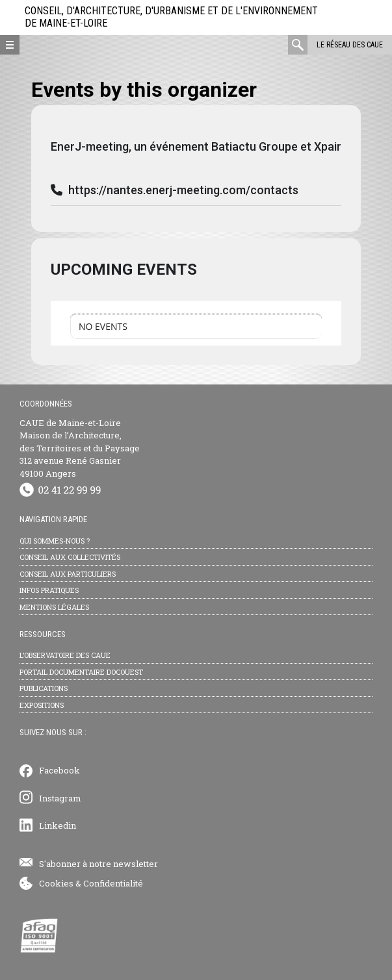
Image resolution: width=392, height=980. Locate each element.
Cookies (56, 883)
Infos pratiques (49, 590)
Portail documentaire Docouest (81, 672)
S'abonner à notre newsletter (98, 864)
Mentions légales (54, 607)
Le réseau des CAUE (350, 45)
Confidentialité (113, 883)
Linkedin (58, 825)
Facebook (59, 770)
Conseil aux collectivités (70, 557)
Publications (44, 688)
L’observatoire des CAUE (65, 655)
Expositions (42, 705)
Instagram (60, 798)
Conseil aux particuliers (68, 574)
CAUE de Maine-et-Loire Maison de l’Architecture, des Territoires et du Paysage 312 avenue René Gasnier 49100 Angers (80, 448)
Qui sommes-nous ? (55, 541)
